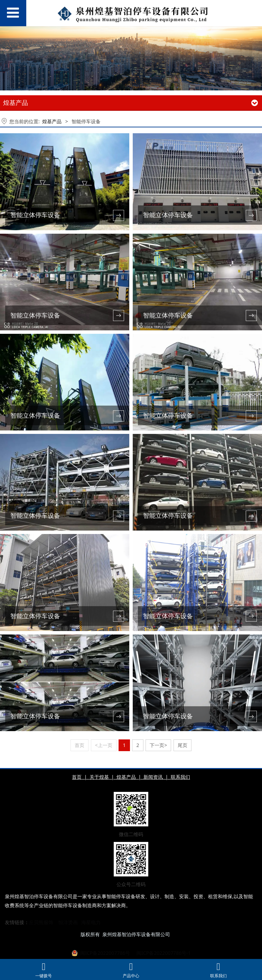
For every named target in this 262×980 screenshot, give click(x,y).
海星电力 (91, 923)
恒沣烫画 (68, 923)
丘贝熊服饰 (41, 923)
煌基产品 (52, 121)
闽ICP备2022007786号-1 (163, 953)
